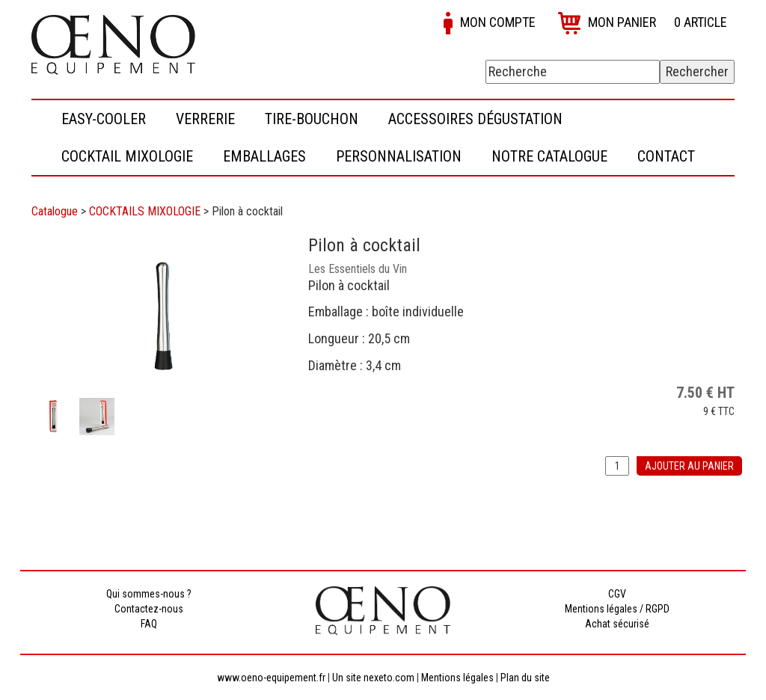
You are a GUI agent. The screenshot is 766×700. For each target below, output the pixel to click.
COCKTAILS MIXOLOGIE (145, 211)
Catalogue (55, 211)
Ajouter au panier (689, 466)
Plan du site (525, 678)
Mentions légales (457, 678)
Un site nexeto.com (373, 678)
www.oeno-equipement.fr (271, 678)
